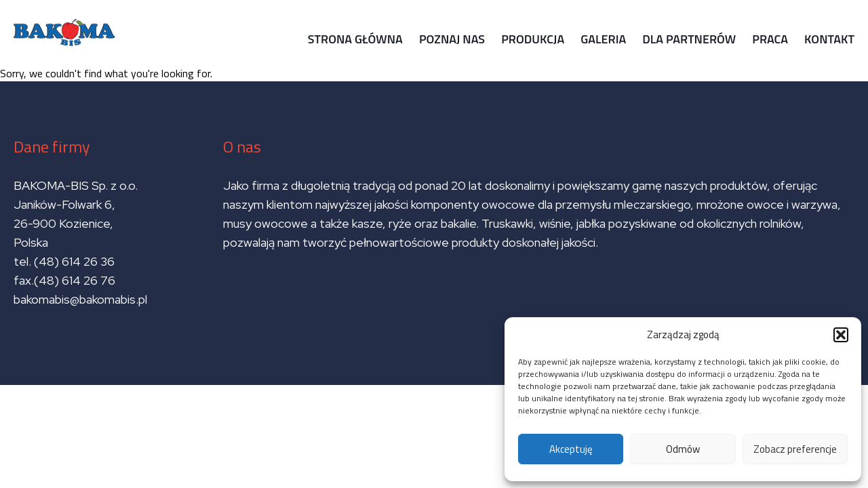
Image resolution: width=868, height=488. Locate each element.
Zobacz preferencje (795, 449)
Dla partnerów (689, 39)
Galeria (603, 39)
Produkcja (533, 39)
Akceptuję (571, 449)
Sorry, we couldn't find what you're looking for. (434, 192)
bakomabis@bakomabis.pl (80, 299)
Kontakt (829, 39)
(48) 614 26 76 (76, 280)
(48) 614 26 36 (74, 261)
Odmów (683, 449)
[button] (841, 335)
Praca (770, 39)
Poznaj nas (452, 39)
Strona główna (355, 39)
